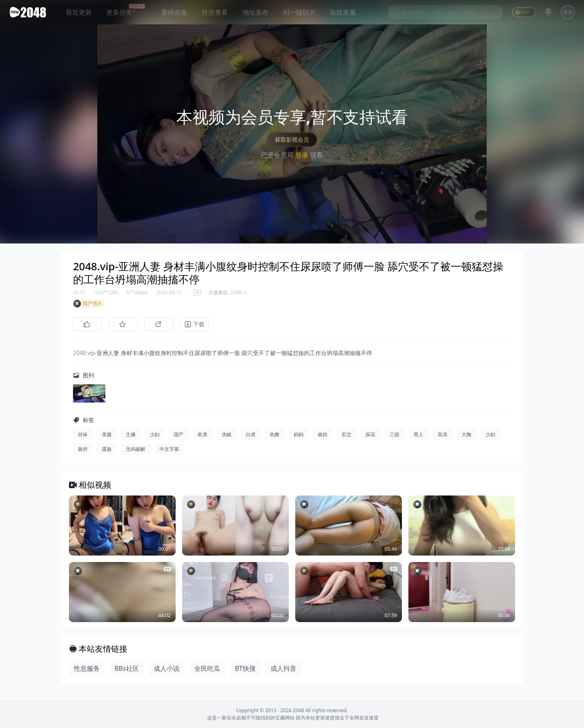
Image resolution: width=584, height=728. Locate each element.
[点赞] (88, 324)
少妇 (155, 434)
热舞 (275, 434)
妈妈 (298, 434)
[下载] (195, 324)
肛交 (346, 434)
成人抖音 (283, 668)
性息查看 (215, 12)
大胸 (466, 434)
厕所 (83, 449)
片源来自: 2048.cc (228, 293)
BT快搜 (245, 668)
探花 (371, 434)
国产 (179, 434)
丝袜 (83, 434)
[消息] (548, 12)
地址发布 (255, 12)
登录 (568, 12)
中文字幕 (169, 449)
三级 (395, 434)
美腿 (107, 434)
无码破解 (135, 449)
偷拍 (322, 434)
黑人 (419, 434)
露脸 (107, 449)
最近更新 (79, 12)
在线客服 (343, 12)
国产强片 (88, 304)
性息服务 (87, 668)
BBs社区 (127, 668)
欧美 (203, 434)
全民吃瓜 (207, 668)
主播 (131, 434)
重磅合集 (174, 12)
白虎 (251, 434)
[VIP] (524, 12)
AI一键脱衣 (299, 12)
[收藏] (123, 324)
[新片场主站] (30, 12)
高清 (442, 434)
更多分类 (119, 12)
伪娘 (227, 434)
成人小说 (167, 668)
